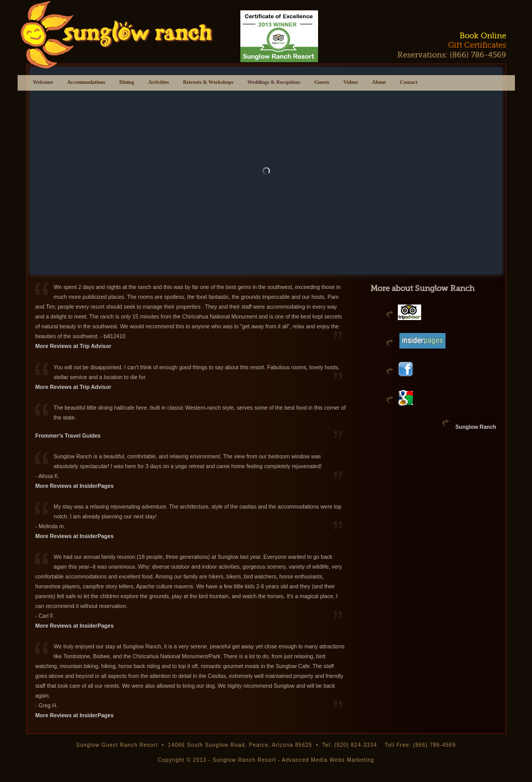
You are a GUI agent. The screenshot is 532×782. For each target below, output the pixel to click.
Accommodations (86, 83)
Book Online (483, 36)
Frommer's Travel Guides (68, 436)
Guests (322, 83)
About (379, 83)
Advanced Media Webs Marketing (328, 760)
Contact (409, 83)
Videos (351, 83)
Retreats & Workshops (208, 83)
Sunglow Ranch (476, 427)
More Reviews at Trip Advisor (73, 346)
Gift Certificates (477, 45)
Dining (127, 83)
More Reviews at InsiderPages (74, 486)
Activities (159, 83)
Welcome (43, 82)
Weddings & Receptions (274, 82)
